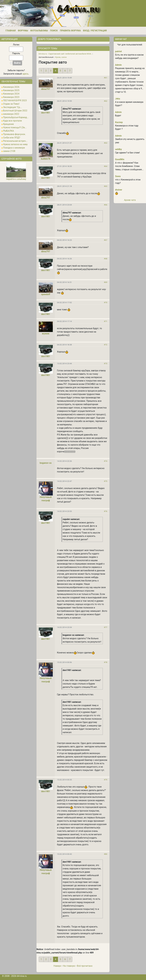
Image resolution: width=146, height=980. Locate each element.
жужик (46, 334)
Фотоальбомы (39, 31)
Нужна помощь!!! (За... (15, 127)
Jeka (118, 99)
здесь (25, 74)
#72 (106, 345)
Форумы (23, 31)
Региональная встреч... (15, 141)
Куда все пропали (12, 121)
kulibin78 (46, 159)
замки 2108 (9, 151)
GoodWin (120, 159)
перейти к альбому (16, 179)
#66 (106, 205)
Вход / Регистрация (95, 31)
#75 (106, 481)
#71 (106, 321)
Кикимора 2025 (11, 90)
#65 (106, 186)
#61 (106, 78)
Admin (118, 65)
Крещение (8, 124)
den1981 (46, 113)
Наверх (57, 966)
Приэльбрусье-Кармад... (16, 117)
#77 (106, 627)
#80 (106, 854)
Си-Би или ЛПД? (12, 138)
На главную (69, 966)
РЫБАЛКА (8, 131)
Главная (11, 31)
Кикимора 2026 (11, 87)
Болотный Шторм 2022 (15, 111)
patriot (118, 51)
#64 (106, 166)
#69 (106, 282)
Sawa (118, 176)
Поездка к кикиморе (14, 148)
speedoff (46, 294)
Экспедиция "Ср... (12, 107)
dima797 (46, 89)
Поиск (54, 31)
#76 (106, 511)
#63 (106, 143)
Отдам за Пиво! (11, 104)
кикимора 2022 (11, 114)
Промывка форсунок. (14, 134)
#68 (106, 259)
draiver (119, 190)
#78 (106, 662)
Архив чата (130, 200)
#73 (106, 363)
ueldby (118, 149)
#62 (106, 101)
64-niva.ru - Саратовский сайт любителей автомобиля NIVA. (65, 54)
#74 (106, 461)
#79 (106, 780)
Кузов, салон (61, 57)
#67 (106, 240)
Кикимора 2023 (11, 97)
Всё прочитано (85, 966)
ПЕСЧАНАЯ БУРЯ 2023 (15, 100)
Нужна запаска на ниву (15, 144)
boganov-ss (46, 463)
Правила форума (70, 31)
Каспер (119, 122)
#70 (106, 302)
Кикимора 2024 (11, 94)
